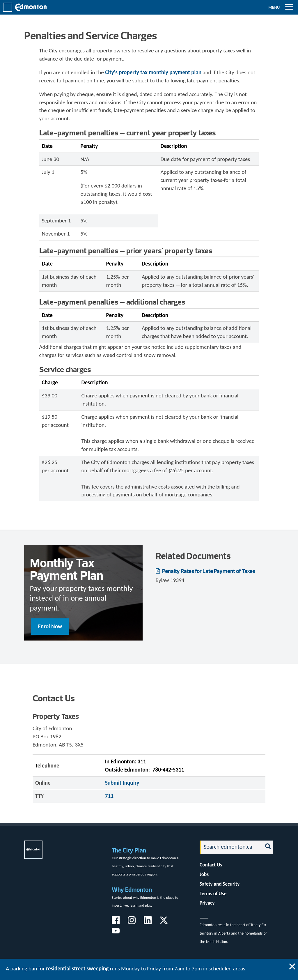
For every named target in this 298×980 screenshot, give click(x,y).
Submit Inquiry (122, 783)
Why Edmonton (132, 890)
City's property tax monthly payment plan (153, 72)
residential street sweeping (77, 968)
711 (109, 796)
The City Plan (129, 850)
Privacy (207, 903)
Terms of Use (213, 894)
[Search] (230, 847)
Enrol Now (50, 626)
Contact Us (211, 865)
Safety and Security (220, 884)
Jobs (204, 874)
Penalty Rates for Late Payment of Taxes (208, 571)
